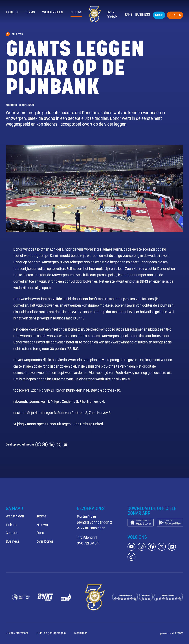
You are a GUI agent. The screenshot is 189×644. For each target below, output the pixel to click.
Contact (12, 533)
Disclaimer (81, 633)
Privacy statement (17, 633)
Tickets (12, 12)
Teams (30, 12)
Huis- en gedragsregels (51, 633)
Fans (129, 15)
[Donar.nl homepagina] (94, 14)
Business (143, 15)
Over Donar (112, 15)
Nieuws (76, 12)
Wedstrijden (53, 12)
